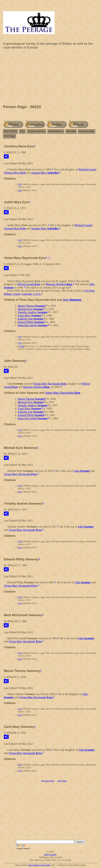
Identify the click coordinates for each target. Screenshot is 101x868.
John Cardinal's (34, 865)
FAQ (22, 131)
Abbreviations (56, 131)
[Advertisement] (50, 78)
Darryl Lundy (50, 854)
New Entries (10, 131)
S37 (20, 184)
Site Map (71, 131)
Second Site (45, 865)
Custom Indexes (36, 131)
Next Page (9, 136)
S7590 (21, 346)
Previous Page (87, 131)
